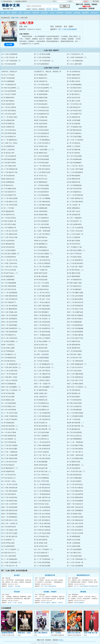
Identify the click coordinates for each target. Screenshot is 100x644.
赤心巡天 (17, 575)
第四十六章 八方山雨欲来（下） (11, 390)
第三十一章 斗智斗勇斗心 (75, 452)
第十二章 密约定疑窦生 (9, 250)
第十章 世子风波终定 (74, 153)
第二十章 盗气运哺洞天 (74, 481)
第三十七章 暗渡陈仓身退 (75, 458)
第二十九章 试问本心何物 (9, 237)
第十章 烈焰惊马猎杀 (41, 127)
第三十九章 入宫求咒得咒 (9, 504)
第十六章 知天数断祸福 (41, 478)
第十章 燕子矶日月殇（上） (43, 471)
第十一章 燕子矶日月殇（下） (76, 471)
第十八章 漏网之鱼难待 (41, 91)
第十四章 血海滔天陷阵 (74, 403)
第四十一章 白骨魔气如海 (75, 312)
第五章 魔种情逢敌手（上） (76, 465)
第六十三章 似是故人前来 (9, 530)
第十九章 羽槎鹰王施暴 (41, 257)
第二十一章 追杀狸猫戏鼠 (9, 293)
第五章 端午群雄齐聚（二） (10, 426)
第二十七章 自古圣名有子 (75, 367)
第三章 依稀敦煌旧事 (8, 120)
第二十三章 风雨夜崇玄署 (9, 169)
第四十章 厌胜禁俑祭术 (41, 312)
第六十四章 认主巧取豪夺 (42, 338)
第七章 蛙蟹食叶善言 (41, 101)
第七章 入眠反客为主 (41, 397)
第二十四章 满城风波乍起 (75, 198)
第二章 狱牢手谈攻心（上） (76, 270)
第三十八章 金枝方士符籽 (75, 309)
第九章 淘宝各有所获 (8, 247)
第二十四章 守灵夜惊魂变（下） (77, 57)
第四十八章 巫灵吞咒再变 (9, 322)
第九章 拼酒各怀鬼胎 (41, 215)
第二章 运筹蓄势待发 (8, 146)
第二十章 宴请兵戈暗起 (74, 257)
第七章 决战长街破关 (41, 124)
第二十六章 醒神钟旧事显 (75, 416)
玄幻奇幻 (27, 13)
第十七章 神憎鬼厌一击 (9, 439)
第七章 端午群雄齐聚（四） (76, 426)
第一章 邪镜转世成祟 (41, 390)
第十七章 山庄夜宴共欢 (74, 406)
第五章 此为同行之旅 (41, 345)
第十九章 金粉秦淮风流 (74, 224)
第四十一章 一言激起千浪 (42, 384)
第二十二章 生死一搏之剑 (75, 166)
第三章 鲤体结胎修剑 (74, 176)
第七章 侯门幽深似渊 (74, 150)
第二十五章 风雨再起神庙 (42, 416)
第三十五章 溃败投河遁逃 (9, 458)
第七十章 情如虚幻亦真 (41, 536)
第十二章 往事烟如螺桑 (9, 283)
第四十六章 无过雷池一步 (42, 319)
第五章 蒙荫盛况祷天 (8, 211)
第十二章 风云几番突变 (9, 107)
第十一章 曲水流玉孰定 (9, 218)
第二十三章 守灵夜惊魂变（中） (11, 61)
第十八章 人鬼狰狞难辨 (74, 64)
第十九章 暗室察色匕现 (41, 410)
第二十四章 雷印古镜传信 (42, 169)
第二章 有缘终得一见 (8, 540)
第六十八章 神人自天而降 (75, 533)
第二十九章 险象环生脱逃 (42, 205)
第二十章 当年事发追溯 (9, 442)
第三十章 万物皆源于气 (9, 302)
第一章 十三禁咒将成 (74, 419)
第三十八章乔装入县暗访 (42, 380)
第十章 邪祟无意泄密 (41, 280)
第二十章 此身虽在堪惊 (9, 64)
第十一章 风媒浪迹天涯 (9, 85)
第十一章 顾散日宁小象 (74, 247)
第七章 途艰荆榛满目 (8, 182)
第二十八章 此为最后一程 (75, 234)
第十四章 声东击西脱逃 (41, 189)
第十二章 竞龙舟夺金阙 (41, 432)
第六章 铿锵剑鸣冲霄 (74, 179)
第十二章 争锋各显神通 (74, 351)
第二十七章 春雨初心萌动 (42, 172)
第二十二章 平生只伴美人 (42, 293)
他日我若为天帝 (50, 575)
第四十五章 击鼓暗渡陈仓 (9, 319)
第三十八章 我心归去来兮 (9, 462)
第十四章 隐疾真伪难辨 (9, 159)
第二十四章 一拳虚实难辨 (42, 231)
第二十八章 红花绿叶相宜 (9, 371)
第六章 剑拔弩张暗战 (41, 211)
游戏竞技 (68, 13)
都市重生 (86, 13)
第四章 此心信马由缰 (41, 241)
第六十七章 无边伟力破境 (42, 533)
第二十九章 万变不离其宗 (42, 371)
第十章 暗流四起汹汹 (41, 104)
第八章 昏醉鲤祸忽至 (41, 182)
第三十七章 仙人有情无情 (9, 380)
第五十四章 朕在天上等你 (9, 520)
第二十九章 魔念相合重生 (75, 299)
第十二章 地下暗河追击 (9, 130)
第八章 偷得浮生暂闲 (41, 348)
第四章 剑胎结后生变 (8, 179)
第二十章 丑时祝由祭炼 (41, 195)
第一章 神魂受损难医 (74, 536)
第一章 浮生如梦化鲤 (8, 176)
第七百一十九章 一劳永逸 (15, 603)
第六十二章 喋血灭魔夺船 (75, 335)
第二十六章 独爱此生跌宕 (9, 234)
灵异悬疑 (77, 13)
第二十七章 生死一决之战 (9, 267)
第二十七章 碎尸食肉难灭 (9, 419)
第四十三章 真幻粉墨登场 (42, 507)
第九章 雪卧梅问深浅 (74, 348)
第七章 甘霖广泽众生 (74, 211)
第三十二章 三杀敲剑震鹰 (9, 455)
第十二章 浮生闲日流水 (9, 475)
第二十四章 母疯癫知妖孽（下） (77, 364)
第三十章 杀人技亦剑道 (9, 270)
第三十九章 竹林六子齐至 (75, 380)
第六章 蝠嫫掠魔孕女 (8, 276)
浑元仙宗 (17, 592)
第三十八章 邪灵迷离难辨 (75, 501)
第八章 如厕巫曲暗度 (8, 546)
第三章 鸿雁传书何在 (74, 341)
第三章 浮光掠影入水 (41, 423)
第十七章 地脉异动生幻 (74, 286)
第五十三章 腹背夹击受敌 (75, 517)
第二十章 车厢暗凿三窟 (9, 228)
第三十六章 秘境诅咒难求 (9, 501)
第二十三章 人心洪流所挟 (75, 140)
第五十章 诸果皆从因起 (74, 514)
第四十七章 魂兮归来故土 (75, 319)
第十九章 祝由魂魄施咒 (74, 163)
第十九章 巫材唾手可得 (9, 195)
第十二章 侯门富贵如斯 (41, 156)
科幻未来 (94, 13)
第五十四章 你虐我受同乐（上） (11, 328)
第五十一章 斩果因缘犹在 (9, 517)
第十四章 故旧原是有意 (74, 475)
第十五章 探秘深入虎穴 (9, 406)
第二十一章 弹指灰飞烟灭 (9, 117)
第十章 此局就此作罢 (74, 215)
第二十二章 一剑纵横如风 (75, 442)
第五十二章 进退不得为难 (42, 517)
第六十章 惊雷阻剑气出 (9, 335)
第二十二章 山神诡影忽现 (42, 413)
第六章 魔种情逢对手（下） (10, 468)
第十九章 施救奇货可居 (41, 114)
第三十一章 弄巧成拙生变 (9, 374)
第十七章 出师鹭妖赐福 (74, 478)
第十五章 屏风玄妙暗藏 (41, 159)
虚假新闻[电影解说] (8, 633)
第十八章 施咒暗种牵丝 (9, 257)
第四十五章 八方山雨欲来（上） (77, 387)
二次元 (52, 13)
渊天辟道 (83, 592)
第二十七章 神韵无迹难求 (9, 491)
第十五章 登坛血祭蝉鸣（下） (44, 88)
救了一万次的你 (56, 633)
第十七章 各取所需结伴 (41, 192)
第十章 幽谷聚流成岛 (74, 429)
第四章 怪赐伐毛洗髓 (41, 98)
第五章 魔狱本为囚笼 (74, 273)
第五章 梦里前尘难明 (8, 543)
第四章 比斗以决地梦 (74, 540)
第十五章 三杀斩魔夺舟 (41, 436)
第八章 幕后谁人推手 (8, 153)
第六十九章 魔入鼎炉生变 (9, 536)
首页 (3, 13)
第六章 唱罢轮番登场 (74, 345)
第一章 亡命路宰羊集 (41, 117)
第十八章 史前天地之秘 (9, 289)
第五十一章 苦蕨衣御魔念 (9, 325)
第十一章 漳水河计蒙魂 (9, 432)
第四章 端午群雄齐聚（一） (76, 423)
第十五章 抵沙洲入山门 (9, 478)
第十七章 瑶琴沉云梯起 (9, 224)
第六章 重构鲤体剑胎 (8, 244)
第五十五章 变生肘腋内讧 (42, 520)
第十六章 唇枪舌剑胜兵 (74, 88)
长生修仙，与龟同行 (50, 592)
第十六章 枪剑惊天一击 (74, 221)
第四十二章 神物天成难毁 (75, 384)
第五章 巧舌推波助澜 (8, 78)
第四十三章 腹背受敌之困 (42, 315)
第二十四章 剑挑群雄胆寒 (42, 445)
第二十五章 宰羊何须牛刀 (42, 143)
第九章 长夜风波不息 (41, 81)
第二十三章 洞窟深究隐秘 (75, 413)
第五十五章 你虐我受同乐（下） (44, 328)
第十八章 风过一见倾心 (9, 481)
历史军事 (60, 13)
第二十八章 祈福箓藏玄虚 (42, 491)
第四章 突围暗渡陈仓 (74, 208)
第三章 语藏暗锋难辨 (41, 208)
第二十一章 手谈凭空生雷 (42, 166)
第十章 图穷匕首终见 (74, 81)
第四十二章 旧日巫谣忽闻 (9, 315)
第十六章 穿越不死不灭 (9, 192)
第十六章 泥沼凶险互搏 (41, 133)
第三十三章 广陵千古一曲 (42, 455)
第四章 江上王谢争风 (74, 146)
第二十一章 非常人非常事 (9, 484)
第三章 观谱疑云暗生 (41, 75)
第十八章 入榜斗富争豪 (41, 224)
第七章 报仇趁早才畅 (41, 468)
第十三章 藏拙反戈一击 (9, 354)
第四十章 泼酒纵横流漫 (9, 384)
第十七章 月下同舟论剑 (74, 254)
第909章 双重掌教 (79, 603)
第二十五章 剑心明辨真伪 (42, 263)
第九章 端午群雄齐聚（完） (43, 429)
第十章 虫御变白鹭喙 (74, 546)
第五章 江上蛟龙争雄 (8, 150)
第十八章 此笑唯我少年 (9, 137)
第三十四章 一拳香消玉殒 (75, 455)
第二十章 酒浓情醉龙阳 (74, 410)
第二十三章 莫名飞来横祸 (9, 445)
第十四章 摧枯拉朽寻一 (74, 107)
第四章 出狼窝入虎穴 (41, 393)
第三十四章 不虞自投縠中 (42, 306)
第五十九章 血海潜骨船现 (75, 332)
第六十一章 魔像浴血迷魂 (42, 335)
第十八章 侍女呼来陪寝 (9, 410)
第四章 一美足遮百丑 (8, 345)
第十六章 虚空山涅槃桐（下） (44, 254)
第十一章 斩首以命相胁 (41, 185)
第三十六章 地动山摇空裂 (42, 458)
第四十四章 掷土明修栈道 (75, 315)
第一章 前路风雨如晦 (41, 94)
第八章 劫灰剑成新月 (74, 397)
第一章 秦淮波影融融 (41, 462)
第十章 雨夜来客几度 (41, 400)
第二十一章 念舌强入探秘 (9, 413)
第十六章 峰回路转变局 (9, 358)
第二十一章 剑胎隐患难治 (75, 61)
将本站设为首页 (7, 1)
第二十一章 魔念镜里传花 (42, 228)
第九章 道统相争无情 (8, 104)
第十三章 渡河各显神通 (74, 432)
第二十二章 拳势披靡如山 (42, 140)
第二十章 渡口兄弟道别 (41, 361)
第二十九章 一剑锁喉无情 (9, 452)
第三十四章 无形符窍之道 (42, 497)
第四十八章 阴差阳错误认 (9, 514)
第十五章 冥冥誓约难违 (9, 133)
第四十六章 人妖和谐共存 (42, 510)
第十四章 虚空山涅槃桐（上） (76, 250)
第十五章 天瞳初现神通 (9, 286)
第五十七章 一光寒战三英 (9, 523)
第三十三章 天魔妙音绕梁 (75, 374)
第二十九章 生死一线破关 (75, 267)
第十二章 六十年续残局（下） (44, 549)
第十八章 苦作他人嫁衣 (9, 114)
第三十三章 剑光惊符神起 (9, 497)
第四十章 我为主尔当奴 (41, 504)
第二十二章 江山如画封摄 (75, 228)
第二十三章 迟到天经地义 (75, 484)
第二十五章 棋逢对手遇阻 (75, 445)
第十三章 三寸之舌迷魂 (41, 283)
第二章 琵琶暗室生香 (74, 117)
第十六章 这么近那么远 (74, 436)
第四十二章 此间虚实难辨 (9, 507)
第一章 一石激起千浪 (41, 270)
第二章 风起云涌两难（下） (43, 341)
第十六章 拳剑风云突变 (41, 111)
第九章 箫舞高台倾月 (41, 153)
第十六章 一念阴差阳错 (41, 286)
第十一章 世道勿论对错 (41, 351)
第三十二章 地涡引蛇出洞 (75, 302)
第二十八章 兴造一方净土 (42, 299)
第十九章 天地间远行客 (74, 91)
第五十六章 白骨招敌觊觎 (75, 328)
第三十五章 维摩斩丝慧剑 (75, 497)
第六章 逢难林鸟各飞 (41, 78)
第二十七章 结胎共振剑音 (75, 202)
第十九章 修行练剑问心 (9, 361)
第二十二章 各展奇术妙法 (42, 484)
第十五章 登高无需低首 (9, 111)
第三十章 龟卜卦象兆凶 (41, 452)
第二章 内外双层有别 (74, 390)
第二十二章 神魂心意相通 (9, 198)
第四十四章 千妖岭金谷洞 (75, 507)
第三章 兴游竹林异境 (8, 241)
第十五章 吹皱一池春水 (74, 354)
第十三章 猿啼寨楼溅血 (74, 85)
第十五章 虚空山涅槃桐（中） (11, 254)
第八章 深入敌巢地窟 (74, 124)
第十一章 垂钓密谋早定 (74, 400)
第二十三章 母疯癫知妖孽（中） (44, 364)
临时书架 (49, 9)
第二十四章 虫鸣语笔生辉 (9, 488)
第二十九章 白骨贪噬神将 (68, 29)
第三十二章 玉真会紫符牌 (75, 494)
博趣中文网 (11, 7)
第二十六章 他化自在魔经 (9, 449)
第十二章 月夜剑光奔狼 (41, 85)
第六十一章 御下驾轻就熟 (42, 527)
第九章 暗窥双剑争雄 (74, 182)
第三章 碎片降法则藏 (8, 393)
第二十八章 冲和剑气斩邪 (9, 205)
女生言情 (44, 13)
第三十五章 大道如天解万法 (49, 586)
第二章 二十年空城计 (8, 208)
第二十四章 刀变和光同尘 (9, 263)
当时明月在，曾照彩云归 (9, 72)
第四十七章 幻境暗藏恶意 (75, 510)
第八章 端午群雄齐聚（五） (10, 429)
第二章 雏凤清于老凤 (74, 462)
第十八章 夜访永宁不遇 (74, 358)
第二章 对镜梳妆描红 (8, 423)
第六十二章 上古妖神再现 (75, 527)
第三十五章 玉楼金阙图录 (42, 377)
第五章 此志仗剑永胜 (74, 98)
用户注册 (96, 1)
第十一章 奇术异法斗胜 (74, 104)
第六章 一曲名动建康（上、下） (44, 150)
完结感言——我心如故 (14, 586)
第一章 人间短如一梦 (74, 205)
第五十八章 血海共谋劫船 (42, 332)
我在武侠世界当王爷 (83, 575)
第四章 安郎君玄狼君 (41, 465)
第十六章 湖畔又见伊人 (74, 553)
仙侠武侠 (36, 13)
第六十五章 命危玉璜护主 (75, 530)
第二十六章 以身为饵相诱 (75, 296)
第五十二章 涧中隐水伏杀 (42, 325)
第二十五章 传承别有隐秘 (42, 57)
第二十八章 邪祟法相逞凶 (75, 449)
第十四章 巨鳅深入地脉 (74, 283)
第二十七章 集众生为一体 (75, 54)
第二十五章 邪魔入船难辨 (42, 296)
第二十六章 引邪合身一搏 (9, 57)
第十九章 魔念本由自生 (41, 289)
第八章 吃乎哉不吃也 (74, 244)
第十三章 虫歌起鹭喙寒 (74, 549)
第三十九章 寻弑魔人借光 (9, 312)
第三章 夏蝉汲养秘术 (8, 98)
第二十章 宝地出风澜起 (74, 137)
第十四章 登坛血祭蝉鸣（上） (11, 88)
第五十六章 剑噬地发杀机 (75, 520)
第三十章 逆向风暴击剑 (9, 494)
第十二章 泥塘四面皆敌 (74, 185)
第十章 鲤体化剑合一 (8, 185)
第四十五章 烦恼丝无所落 (9, 510)
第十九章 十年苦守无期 (41, 481)
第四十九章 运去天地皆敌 (42, 514)
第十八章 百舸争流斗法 (41, 439)
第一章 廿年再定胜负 (74, 143)
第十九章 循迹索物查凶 (41, 64)
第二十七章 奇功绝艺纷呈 (42, 449)
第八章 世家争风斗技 (8, 215)
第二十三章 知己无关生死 (9, 231)
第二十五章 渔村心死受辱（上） (11, 367)
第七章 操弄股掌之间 (74, 78)
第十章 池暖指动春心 (41, 247)
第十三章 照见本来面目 (41, 130)
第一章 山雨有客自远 (74, 72)
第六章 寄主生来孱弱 (8, 397)
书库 (8, 13)
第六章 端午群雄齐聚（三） (43, 426)
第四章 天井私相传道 (41, 120)
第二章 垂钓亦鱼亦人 (74, 94)
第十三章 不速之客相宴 (74, 156)
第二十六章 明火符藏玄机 (75, 488)
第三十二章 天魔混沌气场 (42, 374)
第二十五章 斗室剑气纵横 (75, 169)
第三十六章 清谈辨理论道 (75, 377)
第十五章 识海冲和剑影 (74, 189)
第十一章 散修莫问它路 (74, 127)
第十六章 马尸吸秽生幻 (41, 406)
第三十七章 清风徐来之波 (42, 501)
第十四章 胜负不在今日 (9, 553)
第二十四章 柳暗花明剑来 (9, 296)
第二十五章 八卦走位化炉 (75, 231)
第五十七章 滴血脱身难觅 (9, 332)
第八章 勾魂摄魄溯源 (8, 81)
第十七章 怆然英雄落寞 (9, 91)
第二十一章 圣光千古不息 (9, 260)
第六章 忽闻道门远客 (41, 543)
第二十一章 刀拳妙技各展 (75, 361)
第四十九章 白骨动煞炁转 (42, 322)
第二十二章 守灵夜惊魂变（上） (44, 61)
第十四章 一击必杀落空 (41, 354)
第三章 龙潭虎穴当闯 (41, 146)
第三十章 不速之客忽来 (74, 371)
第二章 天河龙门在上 (41, 176)
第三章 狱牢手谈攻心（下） (10, 273)
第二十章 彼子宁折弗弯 (9, 94)
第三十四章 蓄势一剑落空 (9, 377)
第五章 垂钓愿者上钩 (74, 393)
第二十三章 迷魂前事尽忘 (75, 260)
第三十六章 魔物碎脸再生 (9, 309)
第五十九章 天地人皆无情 (75, 523)
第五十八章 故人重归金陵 (42, 523)
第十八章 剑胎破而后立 (74, 192)
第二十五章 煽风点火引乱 (9, 202)
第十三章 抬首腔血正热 (41, 107)
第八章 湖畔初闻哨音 (74, 276)
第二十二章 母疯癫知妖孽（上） (11, 364)
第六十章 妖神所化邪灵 (9, 527)
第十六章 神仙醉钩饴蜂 (74, 159)
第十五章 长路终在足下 (41, 553)
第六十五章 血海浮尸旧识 (75, 338)
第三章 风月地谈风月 (8, 465)
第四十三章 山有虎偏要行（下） (44, 387)
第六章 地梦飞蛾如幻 (8, 101)
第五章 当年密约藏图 (74, 120)
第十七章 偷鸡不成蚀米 (9, 163)
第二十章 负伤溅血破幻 (74, 289)
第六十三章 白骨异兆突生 (9, 338)
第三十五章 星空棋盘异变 (75, 306)
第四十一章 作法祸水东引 (75, 504)
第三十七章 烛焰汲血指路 (42, 309)
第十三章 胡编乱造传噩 (9, 189)
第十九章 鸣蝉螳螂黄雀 (74, 439)
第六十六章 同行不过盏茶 (9, 533)
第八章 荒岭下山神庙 (74, 101)
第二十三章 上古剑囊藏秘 (42, 198)
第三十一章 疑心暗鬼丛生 (42, 302)
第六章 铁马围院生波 (8, 124)
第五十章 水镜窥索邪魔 (74, 322)
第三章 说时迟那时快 (41, 540)
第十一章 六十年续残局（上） (11, 549)
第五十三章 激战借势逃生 (75, 325)
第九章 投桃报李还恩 (8, 471)
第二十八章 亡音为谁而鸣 (42, 267)
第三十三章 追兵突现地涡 (9, 306)
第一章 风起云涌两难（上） (10, 341)
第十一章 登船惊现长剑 (74, 280)
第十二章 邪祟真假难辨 (9, 403)
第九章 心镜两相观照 (8, 280)
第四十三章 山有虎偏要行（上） (11, 387)
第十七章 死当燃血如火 (74, 133)
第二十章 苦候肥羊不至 (74, 114)
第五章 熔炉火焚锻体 (74, 241)
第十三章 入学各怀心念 (41, 475)
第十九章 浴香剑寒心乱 (41, 137)
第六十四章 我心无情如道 (42, 530)
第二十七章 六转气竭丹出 (42, 234)
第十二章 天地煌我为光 (41, 218)
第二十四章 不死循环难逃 (9, 416)
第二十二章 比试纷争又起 (42, 260)
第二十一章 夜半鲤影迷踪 (75, 195)
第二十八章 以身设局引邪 (42, 419)
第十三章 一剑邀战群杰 (74, 218)
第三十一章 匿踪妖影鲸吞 (42, 494)
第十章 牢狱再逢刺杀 (8, 351)
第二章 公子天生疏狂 (8, 75)
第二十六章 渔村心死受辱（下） (44, 367)
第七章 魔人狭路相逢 (41, 276)
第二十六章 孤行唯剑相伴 (75, 263)
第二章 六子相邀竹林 (74, 237)
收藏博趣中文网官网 (21, 1)
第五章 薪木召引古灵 (41, 179)
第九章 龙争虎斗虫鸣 (41, 546)
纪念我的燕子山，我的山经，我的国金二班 (48, 72)
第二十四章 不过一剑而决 (9, 143)
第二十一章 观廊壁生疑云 (9, 140)
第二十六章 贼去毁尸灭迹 (9, 172)
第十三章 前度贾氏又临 (41, 403)
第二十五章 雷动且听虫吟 (42, 488)
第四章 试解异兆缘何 (74, 75)
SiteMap (61, 640)
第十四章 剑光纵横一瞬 (9, 221)
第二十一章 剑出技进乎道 (42, 442)
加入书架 (9, 44)
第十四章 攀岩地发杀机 (74, 130)
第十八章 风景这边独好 (41, 163)
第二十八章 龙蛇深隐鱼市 (75, 172)
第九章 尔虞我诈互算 (8, 127)
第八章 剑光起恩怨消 (74, 468)
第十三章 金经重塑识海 (41, 250)
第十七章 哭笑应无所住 (74, 111)
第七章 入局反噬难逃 (74, 543)
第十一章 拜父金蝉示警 (9, 156)
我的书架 (55, 9)
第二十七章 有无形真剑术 (9, 299)
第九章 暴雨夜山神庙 (8, 400)
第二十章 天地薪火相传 (9, 166)
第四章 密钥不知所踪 (41, 273)
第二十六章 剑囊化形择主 (42, 202)
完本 (20, 13)
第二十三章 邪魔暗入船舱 (75, 293)
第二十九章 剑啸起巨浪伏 (75, 491)
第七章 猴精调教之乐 (41, 244)
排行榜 (14, 13)
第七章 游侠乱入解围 (8, 348)
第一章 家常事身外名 (41, 237)
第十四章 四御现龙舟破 (9, 436)
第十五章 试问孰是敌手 (41, 221)
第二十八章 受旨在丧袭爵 (42, 54)
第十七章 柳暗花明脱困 (41, 358)
